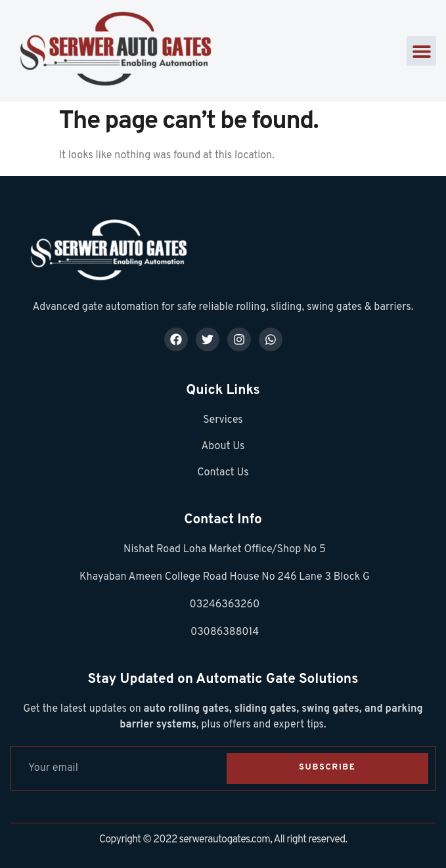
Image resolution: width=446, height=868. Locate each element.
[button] (421, 51)
